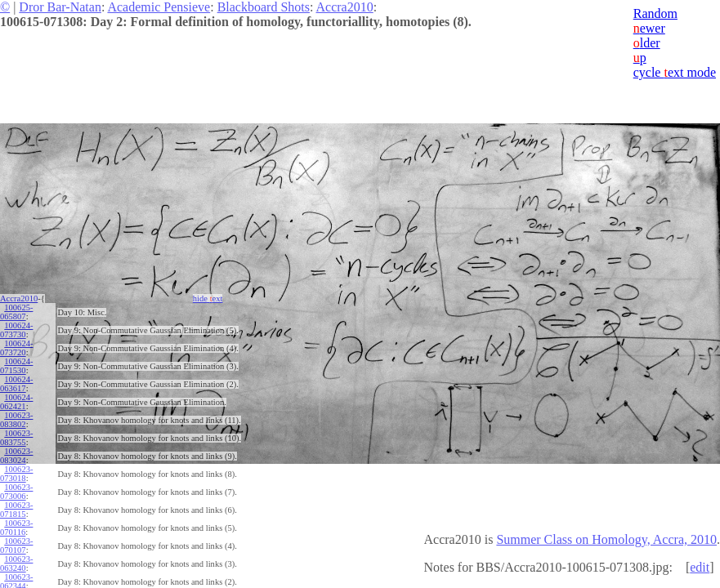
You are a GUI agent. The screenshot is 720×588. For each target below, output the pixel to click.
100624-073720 (16, 348)
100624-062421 (16, 402)
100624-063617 (16, 384)
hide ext (208, 298)
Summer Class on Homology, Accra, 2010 (606, 539)
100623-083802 (16, 420)
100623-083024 (16, 456)
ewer (649, 28)
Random (655, 13)
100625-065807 (16, 312)
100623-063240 (16, 563)
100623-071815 (16, 510)
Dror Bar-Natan (60, 7)
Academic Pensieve (159, 7)
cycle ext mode (675, 72)
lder (647, 43)
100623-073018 (16, 474)
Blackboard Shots (264, 7)
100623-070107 (16, 546)
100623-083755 (16, 438)
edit (700, 567)
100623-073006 (16, 492)
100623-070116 (16, 528)
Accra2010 (345, 7)
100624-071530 (16, 366)
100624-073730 (16, 330)
